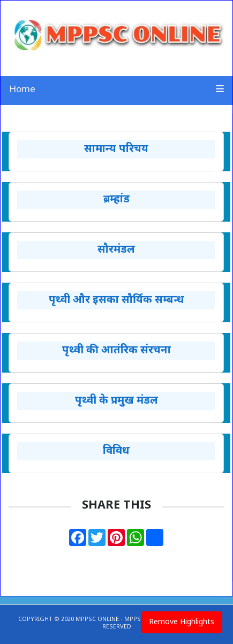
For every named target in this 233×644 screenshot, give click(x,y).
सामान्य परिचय (116, 149)
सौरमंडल (116, 250)
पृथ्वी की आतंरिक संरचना (117, 351)
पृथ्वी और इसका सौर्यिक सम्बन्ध (117, 300)
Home (22, 90)
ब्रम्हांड (117, 200)
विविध (116, 451)
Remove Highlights (182, 622)
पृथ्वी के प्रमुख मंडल (117, 401)
